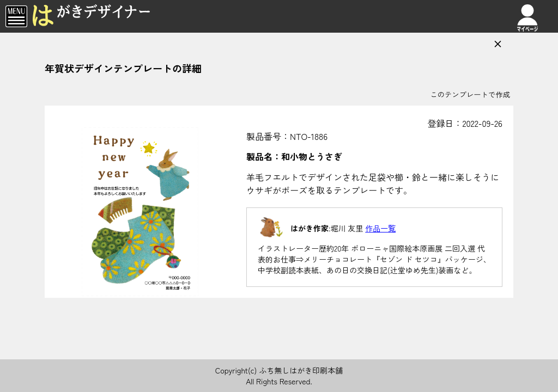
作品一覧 (380, 228)
